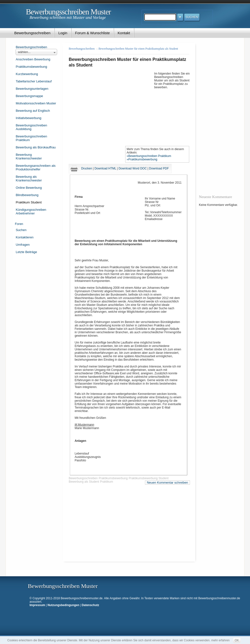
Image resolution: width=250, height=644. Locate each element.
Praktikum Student (29, 202)
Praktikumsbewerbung (31, 67)
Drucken (87, 168)
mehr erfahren (220, 640)
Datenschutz (90, 605)
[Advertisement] (111, 108)
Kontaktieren (25, 237)
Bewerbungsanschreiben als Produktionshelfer (36, 167)
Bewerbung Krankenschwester (29, 156)
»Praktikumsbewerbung (142, 159)
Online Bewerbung (29, 188)
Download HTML (105, 168)
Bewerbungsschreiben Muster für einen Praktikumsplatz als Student (138, 49)
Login (63, 33)
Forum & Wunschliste (93, 33)
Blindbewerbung (27, 195)
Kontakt (124, 33)
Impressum (37, 605)
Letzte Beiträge (26, 252)
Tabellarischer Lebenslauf (34, 81)
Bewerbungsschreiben (32, 33)
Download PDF (159, 168)
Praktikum (107, 482)
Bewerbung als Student (84, 482)
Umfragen (23, 245)
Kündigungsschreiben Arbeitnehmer (31, 211)
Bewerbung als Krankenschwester (29, 178)
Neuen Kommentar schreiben (167, 483)
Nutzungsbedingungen (63, 605)
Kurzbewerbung (27, 74)
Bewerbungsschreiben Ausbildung (31, 127)
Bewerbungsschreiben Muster (68, 12)
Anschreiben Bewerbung (33, 59)
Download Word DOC (133, 168)
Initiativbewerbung (28, 118)
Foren (19, 224)
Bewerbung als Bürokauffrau (36, 147)
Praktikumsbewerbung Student (149, 478)
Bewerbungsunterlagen (32, 89)
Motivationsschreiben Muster (36, 103)
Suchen (21, 230)
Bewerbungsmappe (29, 96)
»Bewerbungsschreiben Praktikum (149, 156)
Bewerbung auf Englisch (33, 111)
